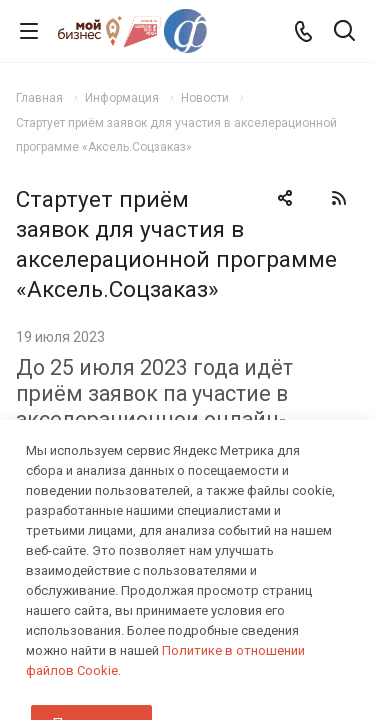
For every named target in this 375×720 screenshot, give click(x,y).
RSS (339, 198)
